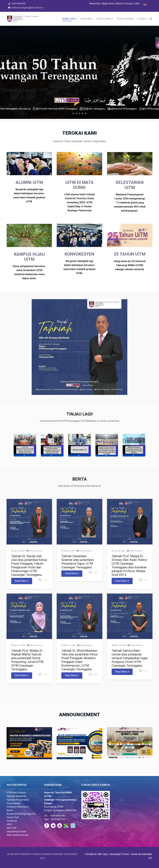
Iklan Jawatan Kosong (18, 835)
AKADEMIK (86, 19)
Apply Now (108, 3)
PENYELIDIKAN (104, 19)
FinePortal (12, 821)
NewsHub (95, 3)
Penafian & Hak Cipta (96, 854)
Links (137, 3)
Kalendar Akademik (16, 796)
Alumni (120, 3)
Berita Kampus (53, 564)
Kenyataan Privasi (119, 854)
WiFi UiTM (12, 828)
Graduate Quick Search (18, 807)
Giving (128, 3)
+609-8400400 (18, 4)
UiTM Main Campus (16, 793)
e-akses (142, 19)
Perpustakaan (14, 803)
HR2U (10, 824)
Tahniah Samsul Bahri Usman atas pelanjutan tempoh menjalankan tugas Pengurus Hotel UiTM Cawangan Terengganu (110, 630)
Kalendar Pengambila (17, 800)
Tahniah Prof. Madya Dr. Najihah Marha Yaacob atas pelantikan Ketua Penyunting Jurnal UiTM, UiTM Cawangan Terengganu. (48, 631)
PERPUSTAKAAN (125, 19)
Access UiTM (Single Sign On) (21, 814)
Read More (44, 583)
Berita (10, 810)
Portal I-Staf (13, 817)
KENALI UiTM (69, 19)
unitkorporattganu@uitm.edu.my (27, 8)
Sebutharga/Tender (17, 832)
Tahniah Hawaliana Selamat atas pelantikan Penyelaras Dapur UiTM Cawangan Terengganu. (78, 571)
